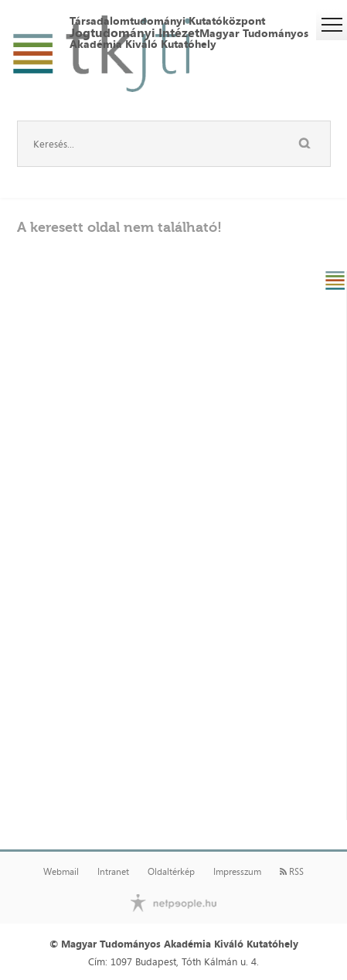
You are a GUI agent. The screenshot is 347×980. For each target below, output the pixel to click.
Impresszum (237, 872)
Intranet (113, 872)
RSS (292, 872)
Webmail (61, 872)
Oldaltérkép (171, 872)
